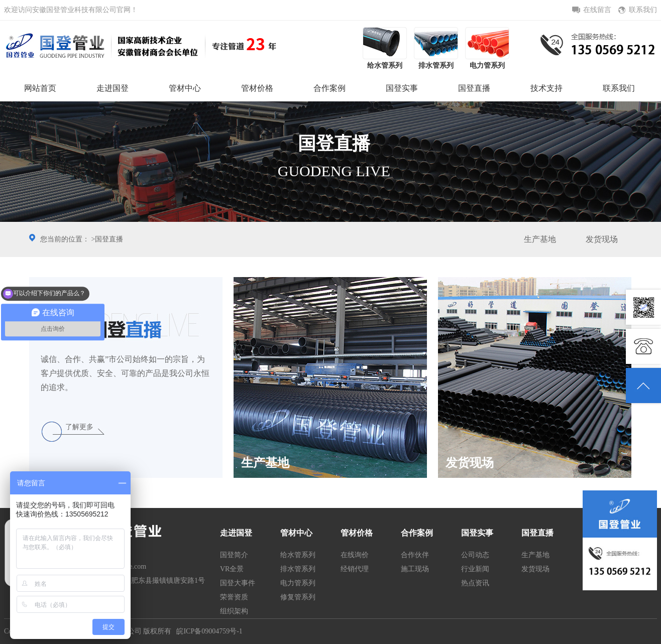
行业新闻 (475, 569)
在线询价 (355, 555)
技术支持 (546, 88)
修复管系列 (298, 597)
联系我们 (619, 88)
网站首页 (40, 88)
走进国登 (113, 88)
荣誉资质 (234, 597)
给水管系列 (298, 555)
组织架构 (234, 611)
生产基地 (540, 239)
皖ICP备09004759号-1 (209, 631)
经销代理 (355, 569)
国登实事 (402, 88)
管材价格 (257, 88)
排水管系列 (298, 569)
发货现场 (602, 239)
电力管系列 (298, 583)
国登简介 (234, 555)
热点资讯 (475, 583)
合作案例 (329, 88)
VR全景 (232, 569)
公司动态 (475, 555)
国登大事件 (238, 583)
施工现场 (415, 569)
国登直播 (474, 88)
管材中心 (185, 88)
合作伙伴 (415, 555)
